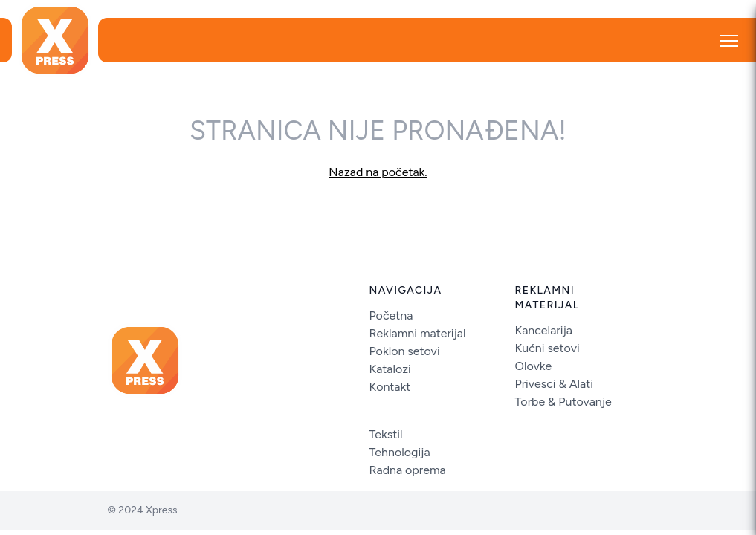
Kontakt (390, 387)
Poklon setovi (405, 351)
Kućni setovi (547, 348)
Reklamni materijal (418, 333)
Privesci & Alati (555, 384)
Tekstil (386, 434)
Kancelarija (544, 330)
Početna (391, 315)
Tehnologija (400, 452)
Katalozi (390, 369)
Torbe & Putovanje (563, 402)
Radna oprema (408, 470)
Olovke (534, 366)
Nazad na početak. (378, 172)
